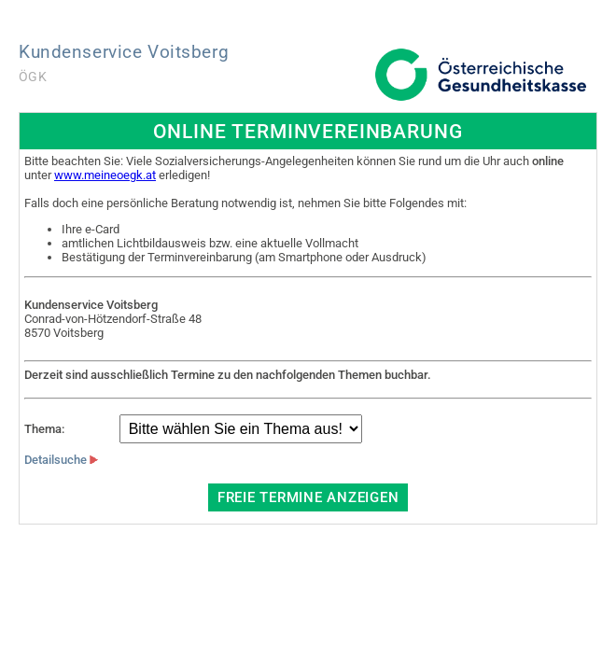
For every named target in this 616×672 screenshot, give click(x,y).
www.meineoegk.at (105, 175)
